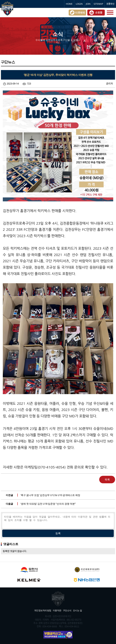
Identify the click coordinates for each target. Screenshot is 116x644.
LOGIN (79, 4)
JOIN (88, 4)
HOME (69, 4)
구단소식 (67, 610)
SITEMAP (98, 4)
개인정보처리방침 (43, 610)
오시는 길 (77, 610)
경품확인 (110, 4)
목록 (107, 479)
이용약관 (57, 610)
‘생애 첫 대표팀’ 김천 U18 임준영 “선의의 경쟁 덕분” (48, 504)
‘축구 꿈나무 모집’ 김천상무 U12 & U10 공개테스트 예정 (50, 495)
